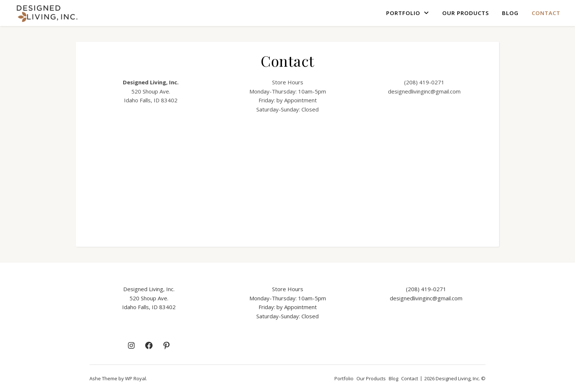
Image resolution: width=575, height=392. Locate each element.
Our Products (466, 13)
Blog (510, 13)
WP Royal (135, 378)
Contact (546, 13)
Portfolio (403, 13)
